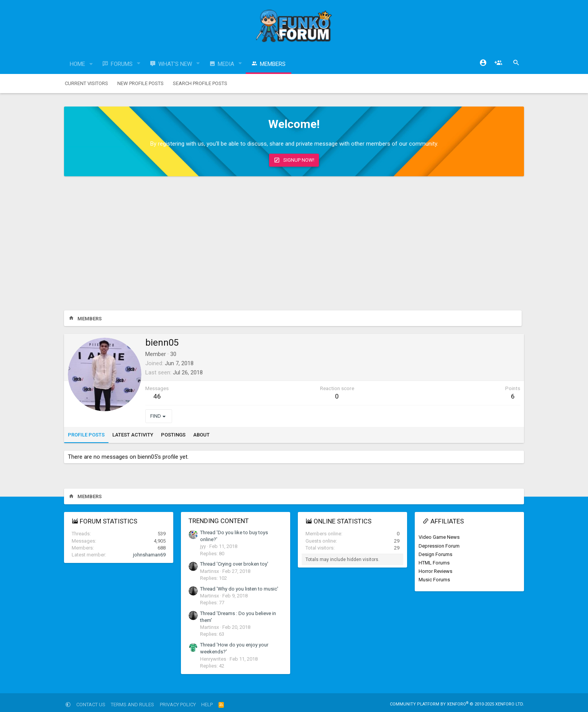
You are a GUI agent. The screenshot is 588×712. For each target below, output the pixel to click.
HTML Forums (434, 563)
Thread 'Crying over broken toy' (234, 564)
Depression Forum (439, 546)
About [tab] (201, 435)
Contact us (91, 705)
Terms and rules (132, 705)
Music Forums (434, 580)
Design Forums (435, 554)
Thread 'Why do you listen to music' (239, 589)
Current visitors (86, 83)
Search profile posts (200, 83)
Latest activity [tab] (133, 435)
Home (77, 64)
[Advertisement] (294, 245)
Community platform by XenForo (457, 704)
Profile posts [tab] (86, 435)
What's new (175, 64)
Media (226, 64)
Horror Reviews (435, 571)
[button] (91, 64)
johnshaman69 (149, 555)
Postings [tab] (173, 435)
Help (207, 705)
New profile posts (140, 83)
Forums (122, 64)
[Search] (516, 63)
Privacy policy (178, 705)
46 (157, 396)
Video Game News (439, 537)
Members (273, 64)
